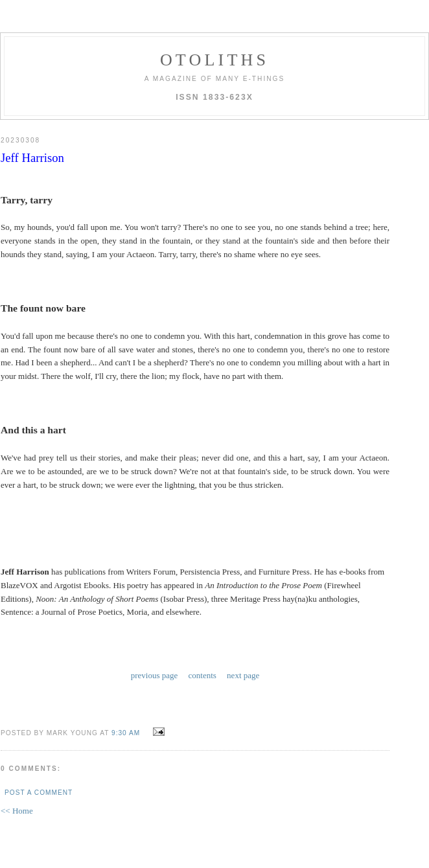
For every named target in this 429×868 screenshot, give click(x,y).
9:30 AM (126, 730)
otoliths (214, 60)
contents (203, 674)
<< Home (17, 808)
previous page (155, 674)
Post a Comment (39, 790)
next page (243, 674)
